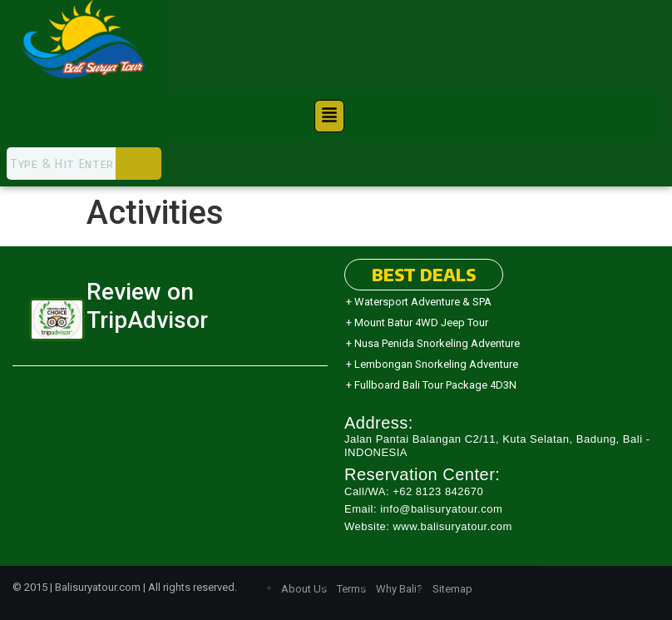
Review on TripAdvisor (147, 306)
